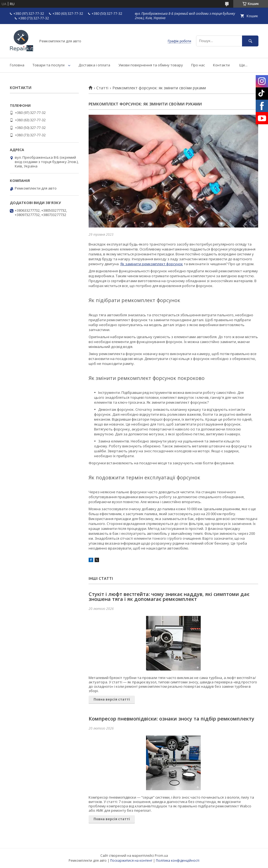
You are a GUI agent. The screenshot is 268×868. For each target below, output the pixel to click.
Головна (17, 65)
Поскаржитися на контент (131, 860)
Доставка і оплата (94, 65)
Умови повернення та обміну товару (151, 65)
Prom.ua (161, 856)
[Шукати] (250, 41)
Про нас (198, 65)
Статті (102, 88)
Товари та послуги (49, 65)
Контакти (221, 65)
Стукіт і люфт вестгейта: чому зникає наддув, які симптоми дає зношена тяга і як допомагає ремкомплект (169, 597)
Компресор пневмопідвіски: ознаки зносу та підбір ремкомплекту (171, 719)
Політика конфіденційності (178, 860)
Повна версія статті (112, 699)
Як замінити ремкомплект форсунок (152, 264)
